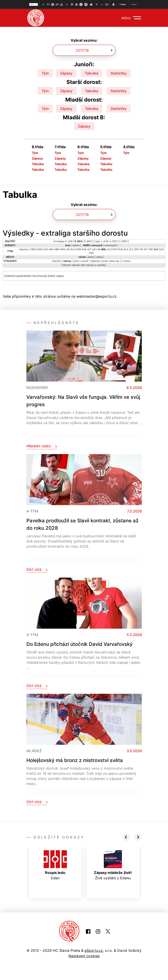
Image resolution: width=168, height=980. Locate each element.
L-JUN (104, 241)
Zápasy (66, 73)
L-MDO (123, 241)
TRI (141, 249)
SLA (126, 249)
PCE (115, 249)
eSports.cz (94, 950)
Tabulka (91, 73)
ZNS (91, 253)
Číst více (37, 570)
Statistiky (119, 73)
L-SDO (114, 241)
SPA (136, 249)
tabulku (76, 265)
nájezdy (95, 261)
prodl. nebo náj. (111, 261)
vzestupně (110, 245)
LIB (94, 249)
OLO (109, 249)
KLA (73, 249)
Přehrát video (42, 446)
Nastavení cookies (84, 956)
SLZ (131, 249)
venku (99, 257)
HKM (63, 249)
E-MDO (88, 241)
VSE (150, 249)
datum (76, 245)
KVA (84, 249)
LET (89, 249)
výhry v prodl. (81, 261)
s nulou (125, 261)
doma (91, 257)
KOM (78, 249)
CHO (45, 249)
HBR (57, 249)
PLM (120, 249)
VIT (146, 249)
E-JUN (69, 241)
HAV (51, 249)
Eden (55, 865)
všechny (23, 249)
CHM (39, 249)
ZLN (161, 249)
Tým (45, 73)
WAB (156, 249)
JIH (68, 249)
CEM (33, 249)
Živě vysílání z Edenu (113, 865)
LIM (98, 249)
